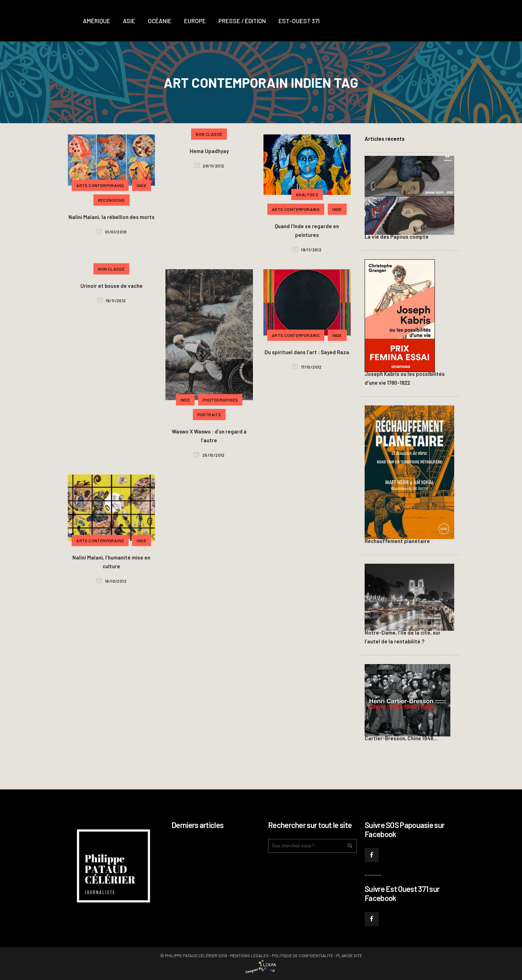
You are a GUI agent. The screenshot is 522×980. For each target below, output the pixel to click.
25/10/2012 (209, 455)
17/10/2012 (307, 367)
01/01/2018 (111, 232)
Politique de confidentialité (302, 955)
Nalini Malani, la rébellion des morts (112, 217)
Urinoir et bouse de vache (112, 286)
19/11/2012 (307, 250)
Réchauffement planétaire (397, 541)
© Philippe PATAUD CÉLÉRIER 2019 (194, 955)
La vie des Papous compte (397, 237)
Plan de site (349, 955)
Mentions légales (249, 955)
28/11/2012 (209, 166)
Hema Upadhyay (209, 151)
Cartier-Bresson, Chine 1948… (401, 738)
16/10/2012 (111, 581)
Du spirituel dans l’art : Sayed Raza (307, 352)
